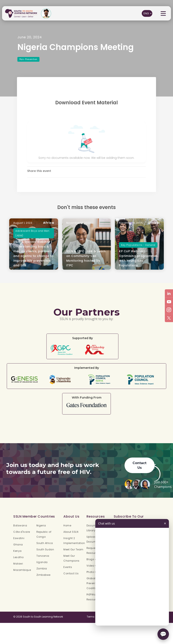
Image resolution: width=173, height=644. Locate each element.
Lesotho (19, 557)
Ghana (18, 545)
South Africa (45, 543)
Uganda (42, 562)
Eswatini (19, 538)
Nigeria (41, 525)
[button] (163, 13)
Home (67, 525)
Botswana (20, 525)
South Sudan (45, 549)
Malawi (18, 564)
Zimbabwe (43, 575)
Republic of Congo (44, 534)
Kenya (17, 551)
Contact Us (139, 469)
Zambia (42, 568)
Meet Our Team (73, 549)
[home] (22, 13)
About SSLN (71, 532)
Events (68, 567)
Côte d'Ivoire (22, 532)
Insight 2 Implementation (74, 541)
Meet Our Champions (71, 558)
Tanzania (43, 556)
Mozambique (22, 570)
